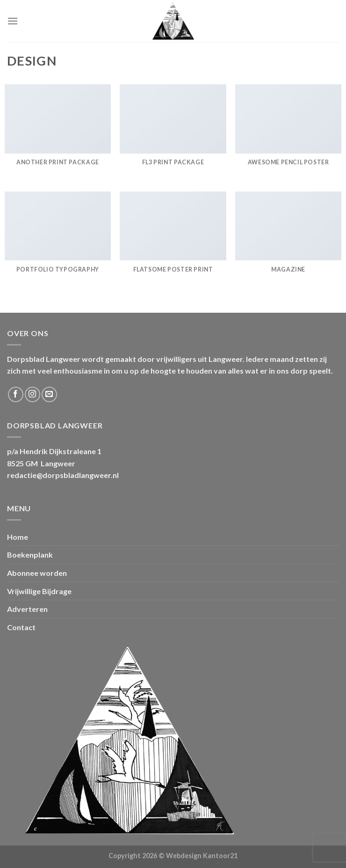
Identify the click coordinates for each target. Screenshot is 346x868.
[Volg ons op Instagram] (32, 394)
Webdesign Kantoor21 (202, 856)
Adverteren (27, 609)
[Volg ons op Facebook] (16, 394)
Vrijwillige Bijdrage (39, 591)
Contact (21, 627)
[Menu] (13, 21)
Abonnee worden (37, 573)
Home (18, 537)
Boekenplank (30, 555)
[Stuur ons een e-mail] (49, 394)
